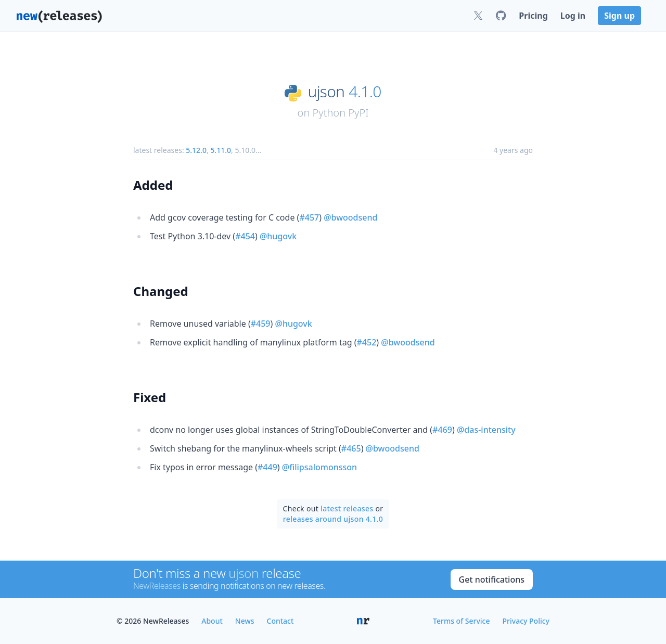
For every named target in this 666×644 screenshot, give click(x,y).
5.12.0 (196, 150)
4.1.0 (365, 92)
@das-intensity (486, 430)
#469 (442, 430)
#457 (309, 217)
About (212, 621)
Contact (280, 621)
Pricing (533, 16)
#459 (261, 324)
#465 (351, 448)
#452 (367, 342)
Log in (573, 16)
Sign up (619, 16)
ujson (326, 92)
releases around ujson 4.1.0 (333, 519)
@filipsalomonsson (319, 467)
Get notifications (492, 579)
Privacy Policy (526, 621)
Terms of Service (461, 621)
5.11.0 (221, 150)
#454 (245, 236)
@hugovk (278, 236)
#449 (267, 467)
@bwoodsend (350, 217)
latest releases (347, 508)
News (245, 621)
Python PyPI (340, 113)
